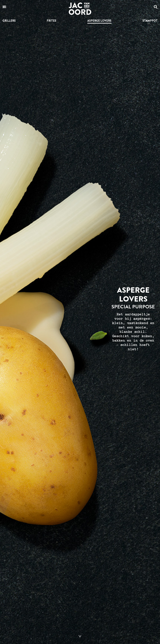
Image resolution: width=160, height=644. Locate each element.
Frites (51, 21)
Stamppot (150, 21)
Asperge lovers (99, 21)
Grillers (9, 21)
